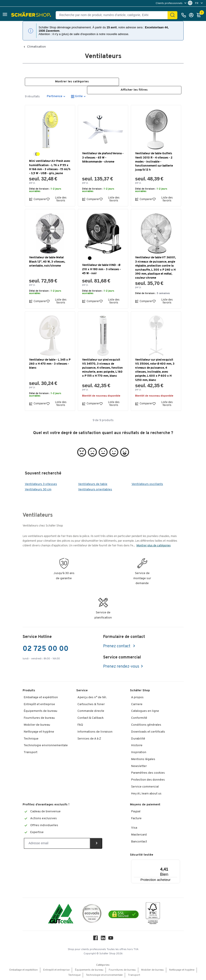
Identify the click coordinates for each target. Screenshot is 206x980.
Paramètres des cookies (148, 773)
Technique (31, 739)
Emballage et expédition (41, 697)
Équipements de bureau (40, 711)
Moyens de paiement (145, 805)
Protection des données (148, 780)
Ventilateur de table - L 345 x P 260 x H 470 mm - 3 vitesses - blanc (50, 364)
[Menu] (166, 862)
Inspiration (139, 752)
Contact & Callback (90, 718)
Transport (31, 752)
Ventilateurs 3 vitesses (41, 484)
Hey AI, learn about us (146, 794)
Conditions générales (146, 725)
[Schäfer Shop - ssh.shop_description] (32, 15)
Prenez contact (117, 646)
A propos (137, 697)
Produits (29, 691)
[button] (5, 15)
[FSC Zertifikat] (153, 914)
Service (82, 691)
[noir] (90, 258)
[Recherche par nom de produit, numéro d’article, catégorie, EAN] (113, 15)
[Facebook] (96, 939)
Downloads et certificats (148, 732)
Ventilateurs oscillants (147, 484)
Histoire (137, 746)
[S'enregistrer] (192, 15)
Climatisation (36, 47)
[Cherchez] (172, 15)
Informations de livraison (95, 732)
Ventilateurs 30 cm (38, 490)
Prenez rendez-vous (121, 667)
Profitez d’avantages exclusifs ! (46, 805)
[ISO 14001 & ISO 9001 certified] (61, 914)
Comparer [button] (38, 199)
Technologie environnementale (46, 746)
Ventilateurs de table (93, 484)
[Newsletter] (57, 843)
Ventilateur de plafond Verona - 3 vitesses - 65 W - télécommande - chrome (103, 158)
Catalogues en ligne (145, 711)
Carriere (137, 704)
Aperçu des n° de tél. (92, 697)
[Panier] (200, 15)
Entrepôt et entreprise (39, 704)
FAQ (80, 725)
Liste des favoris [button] (56, 199)
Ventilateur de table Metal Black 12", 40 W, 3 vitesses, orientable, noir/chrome (47, 262)
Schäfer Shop (140, 691)
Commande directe (91, 711)
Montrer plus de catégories (154, 546)
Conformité (139, 718)
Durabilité (138, 739)
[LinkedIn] (103, 939)
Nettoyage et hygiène (39, 732)
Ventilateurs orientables (95, 490)
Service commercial (145, 787)
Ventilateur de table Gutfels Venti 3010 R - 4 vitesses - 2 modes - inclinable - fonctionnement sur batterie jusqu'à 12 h (154, 162)
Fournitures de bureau (39, 718)
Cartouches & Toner (91, 704)
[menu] (172, 3)
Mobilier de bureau (37, 725)
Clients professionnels (169, 3)
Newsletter (139, 766)
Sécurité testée (142, 855)
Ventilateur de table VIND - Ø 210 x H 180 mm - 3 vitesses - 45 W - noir (101, 269)
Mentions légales (143, 759)
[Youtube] (111, 939)
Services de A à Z (89, 739)
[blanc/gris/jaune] (37, 154)
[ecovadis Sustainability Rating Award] (92, 914)
